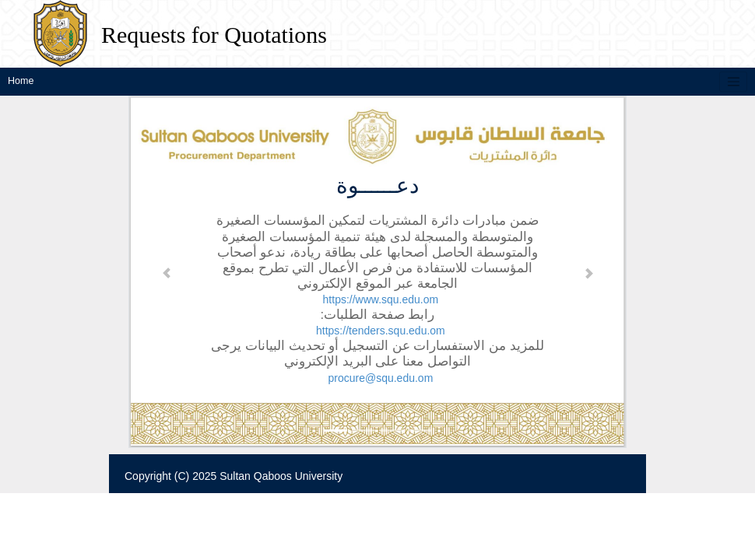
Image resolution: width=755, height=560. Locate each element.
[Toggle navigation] (733, 82)
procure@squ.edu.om (380, 377)
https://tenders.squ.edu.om (381, 331)
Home (21, 81)
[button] (167, 272)
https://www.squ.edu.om (381, 299)
